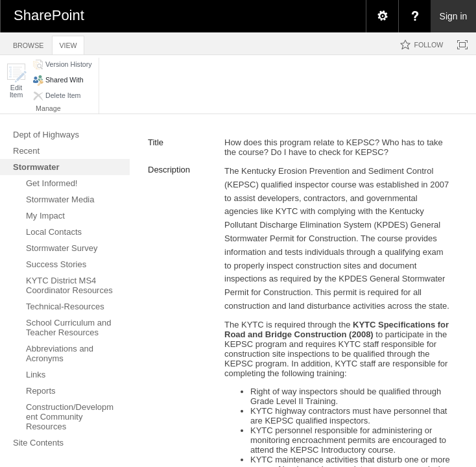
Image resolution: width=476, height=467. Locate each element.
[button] (16, 81)
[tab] (28, 43)
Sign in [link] (454, 16)
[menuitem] (382, 16)
